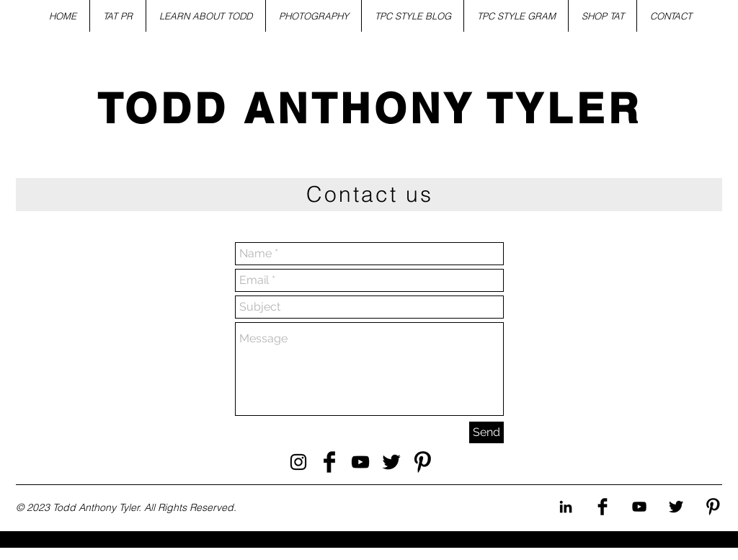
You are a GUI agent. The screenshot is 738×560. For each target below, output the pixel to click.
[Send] (486, 432)
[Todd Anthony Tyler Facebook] (329, 462)
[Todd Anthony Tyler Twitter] (391, 462)
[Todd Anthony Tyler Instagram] (298, 462)
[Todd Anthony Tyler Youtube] (639, 507)
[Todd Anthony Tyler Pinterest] (422, 462)
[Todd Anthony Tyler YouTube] (360, 462)
